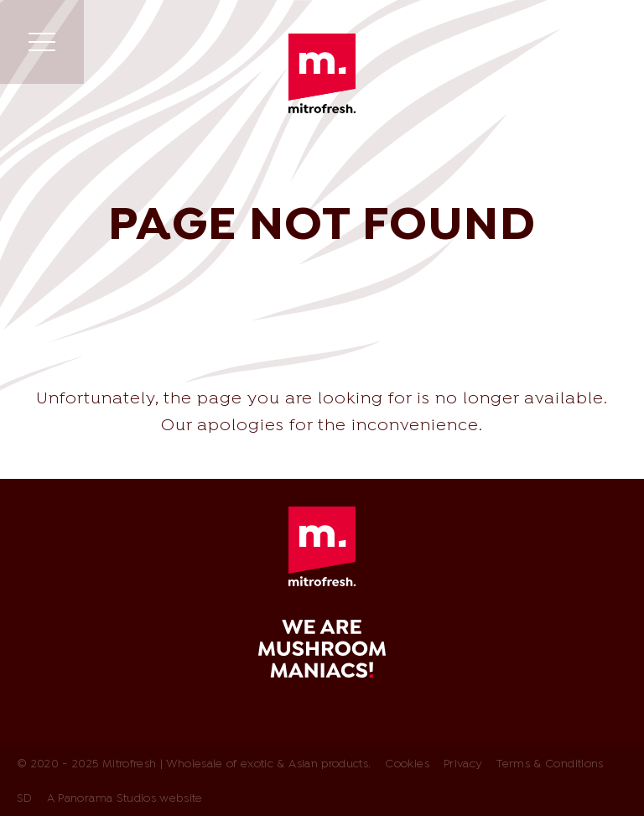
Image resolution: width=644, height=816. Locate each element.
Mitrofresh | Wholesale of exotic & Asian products (322, 73)
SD (25, 799)
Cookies (407, 764)
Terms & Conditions (550, 764)
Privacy (463, 764)
